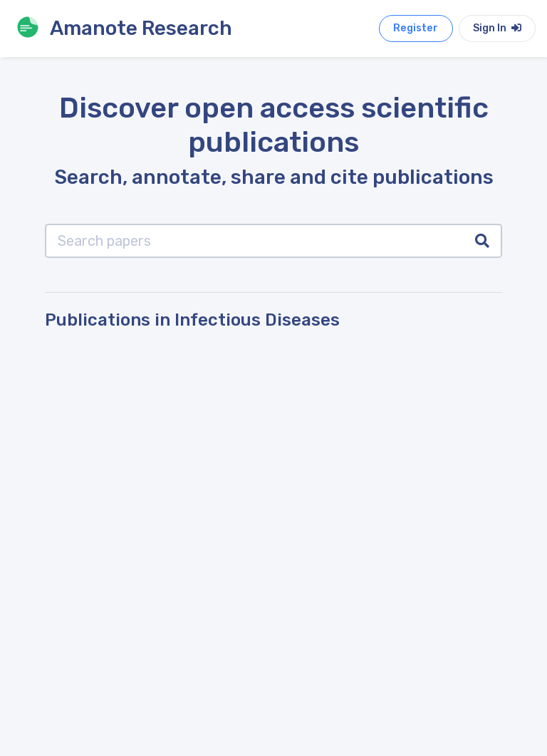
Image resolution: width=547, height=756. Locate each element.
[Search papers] (255, 241)
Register (416, 28)
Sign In (497, 28)
